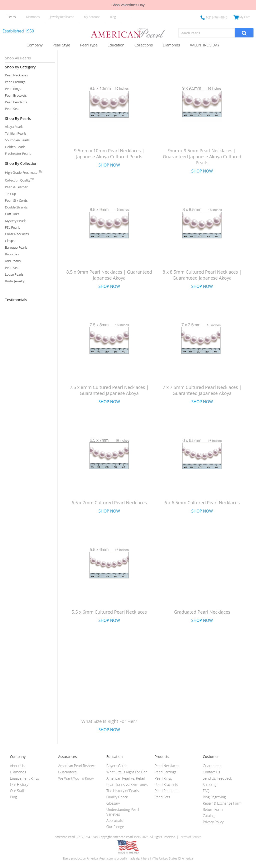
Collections (144, 45)
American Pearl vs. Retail (126, 778)
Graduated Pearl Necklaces (202, 612)
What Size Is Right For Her (127, 772)
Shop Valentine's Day (128, 5)
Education (116, 45)
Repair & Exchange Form (222, 803)
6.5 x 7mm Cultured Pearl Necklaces (109, 503)
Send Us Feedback (217, 778)
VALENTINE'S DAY (205, 45)
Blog (113, 17)
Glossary (113, 803)
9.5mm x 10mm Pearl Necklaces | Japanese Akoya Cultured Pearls (109, 154)
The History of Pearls (123, 791)
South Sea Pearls (17, 140)
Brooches (12, 254)
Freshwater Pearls (18, 154)
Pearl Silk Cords (16, 201)
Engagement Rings (24, 778)
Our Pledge (115, 827)
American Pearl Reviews (77, 766)
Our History (19, 784)
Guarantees (67, 772)
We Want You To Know (76, 778)
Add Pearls (13, 261)
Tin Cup (10, 194)
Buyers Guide (117, 766)
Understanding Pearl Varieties (123, 812)
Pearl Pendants (16, 102)
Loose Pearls (14, 274)
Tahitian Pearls (16, 133)
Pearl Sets (12, 109)
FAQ (206, 791)
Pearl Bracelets (16, 95)
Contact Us (211, 772)
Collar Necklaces (17, 234)
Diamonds (33, 17)
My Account (92, 17)
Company (35, 45)
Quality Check (117, 797)
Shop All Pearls (18, 58)
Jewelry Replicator (62, 17)
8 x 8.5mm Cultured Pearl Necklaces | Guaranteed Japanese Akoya (202, 275)
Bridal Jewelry (15, 281)
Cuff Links (12, 214)
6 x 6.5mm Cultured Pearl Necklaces (202, 503)
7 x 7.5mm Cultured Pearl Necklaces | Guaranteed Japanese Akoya (202, 390)
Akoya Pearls (14, 127)
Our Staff (17, 791)
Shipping (209, 784)
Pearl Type (89, 45)
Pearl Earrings (15, 82)
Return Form (213, 809)
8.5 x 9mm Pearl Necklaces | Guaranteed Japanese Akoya (109, 275)
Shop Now (109, 165)
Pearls (12, 17)
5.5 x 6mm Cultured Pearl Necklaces (109, 612)
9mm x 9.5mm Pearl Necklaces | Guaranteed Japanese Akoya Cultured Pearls (202, 157)
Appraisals (115, 820)
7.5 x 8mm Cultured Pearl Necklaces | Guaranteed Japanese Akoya (109, 390)
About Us (17, 766)
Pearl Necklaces (16, 75)
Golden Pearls (15, 147)
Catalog (209, 816)
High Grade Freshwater (24, 172)
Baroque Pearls (16, 248)
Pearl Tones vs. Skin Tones (127, 784)
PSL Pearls (12, 228)
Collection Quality (20, 180)
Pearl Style (61, 45)
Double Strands (16, 207)
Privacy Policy (213, 822)
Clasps (10, 241)
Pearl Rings (13, 89)
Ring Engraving (214, 797)
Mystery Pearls (16, 221)
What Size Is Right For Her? (109, 721)
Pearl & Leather (16, 187)
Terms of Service (190, 837)
